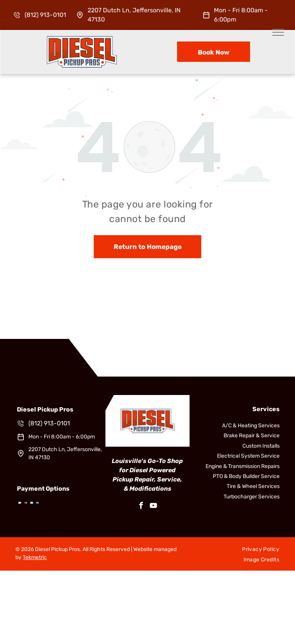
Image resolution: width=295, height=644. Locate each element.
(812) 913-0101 (45, 15)
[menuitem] (261, 550)
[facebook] (141, 507)
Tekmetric (35, 557)
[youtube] (154, 507)
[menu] (278, 32)
